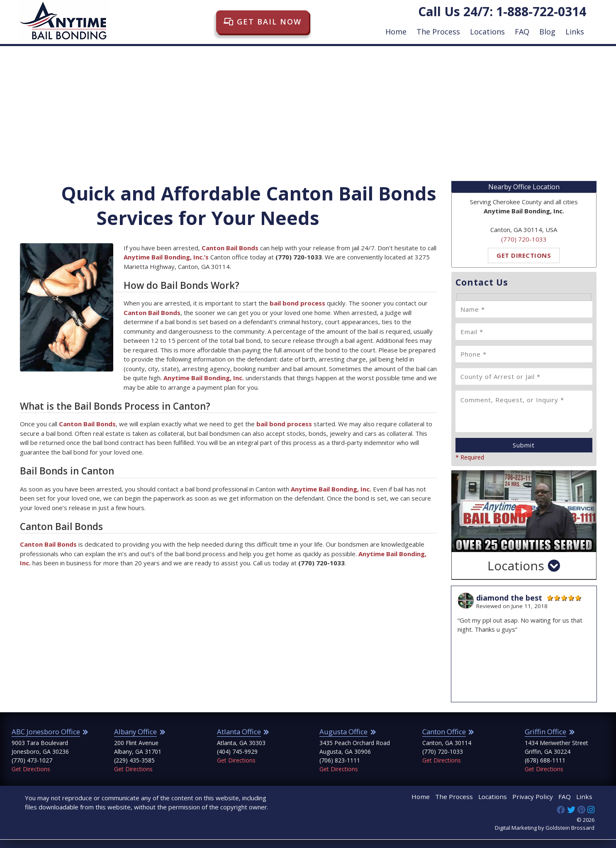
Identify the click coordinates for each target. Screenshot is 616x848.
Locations (487, 32)
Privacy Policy (538, 806)
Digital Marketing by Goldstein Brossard (545, 836)
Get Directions (524, 255)
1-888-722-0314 (541, 11)
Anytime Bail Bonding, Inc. (204, 378)
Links (575, 32)
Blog (547, 32)
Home (396, 32)
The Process (438, 32)
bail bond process (284, 424)
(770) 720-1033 (524, 239)
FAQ (522, 32)
